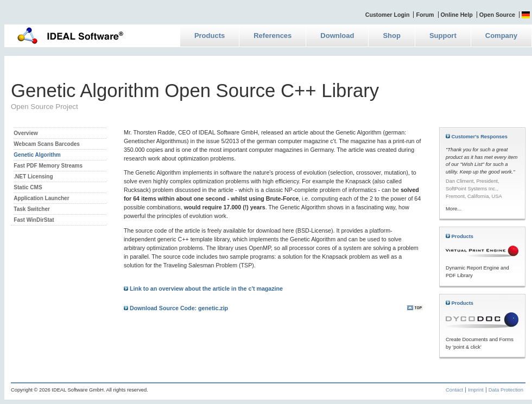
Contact (454, 390)
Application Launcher (41, 198)
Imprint (476, 390)
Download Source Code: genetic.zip (176, 308)
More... (454, 209)
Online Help (457, 15)
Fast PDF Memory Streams (48, 166)
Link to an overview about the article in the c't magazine (203, 288)
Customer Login (388, 15)
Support (443, 36)
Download (337, 36)
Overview (26, 133)
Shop (392, 36)
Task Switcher (32, 209)
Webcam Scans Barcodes (47, 144)
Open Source (497, 15)
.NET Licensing (33, 177)
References (273, 36)
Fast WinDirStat (34, 220)
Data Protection (506, 390)
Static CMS (28, 187)
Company (501, 36)
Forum (425, 15)
